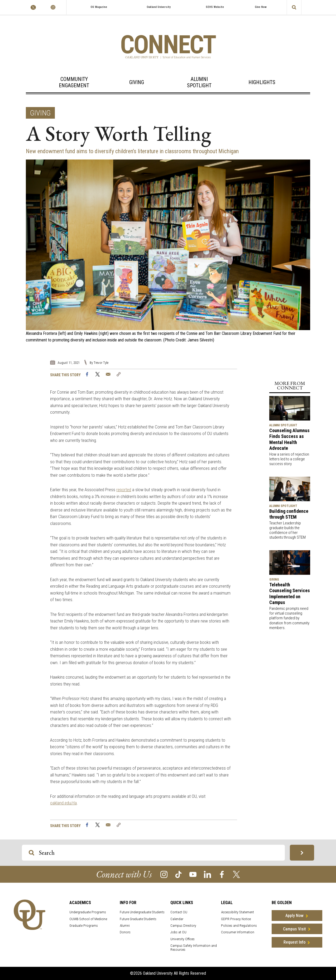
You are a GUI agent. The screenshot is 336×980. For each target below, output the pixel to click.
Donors (125, 932)
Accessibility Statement (237, 912)
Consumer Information (238, 932)
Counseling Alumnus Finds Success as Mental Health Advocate (289, 439)
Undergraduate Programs (88, 912)
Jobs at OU (178, 932)
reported (124, 490)
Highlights (262, 82)
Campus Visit (294, 929)
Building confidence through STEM (289, 514)
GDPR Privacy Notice (236, 919)
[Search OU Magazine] (32, 853)
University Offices (183, 939)
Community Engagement (74, 82)
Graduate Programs (84, 926)
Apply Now (294, 916)
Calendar (177, 919)
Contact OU (179, 912)
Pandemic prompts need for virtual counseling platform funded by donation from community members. (289, 618)
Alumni (125, 926)
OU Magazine (99, 7)
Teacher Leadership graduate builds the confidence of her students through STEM (287, 530)
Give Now (261, 7)
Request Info (294, 942)
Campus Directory (183, 926)
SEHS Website (215, 7)
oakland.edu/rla (63, 803)
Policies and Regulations (239, 926)
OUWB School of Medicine (88, 919)
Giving (137, 82)
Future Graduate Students (138, 919)
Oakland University (159, 7)
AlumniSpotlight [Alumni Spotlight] (199, 82)
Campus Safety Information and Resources (194, 948)
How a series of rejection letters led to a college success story (289, 459)
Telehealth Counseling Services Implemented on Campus (290, 594)
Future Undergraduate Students (142, 912)
